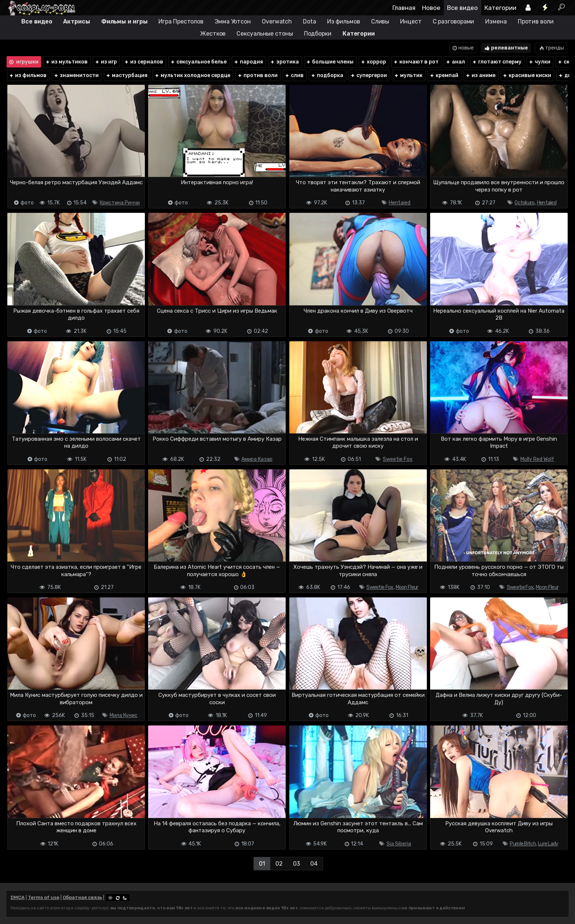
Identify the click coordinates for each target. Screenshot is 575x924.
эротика (284, 62)
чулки (539, 62)
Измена (496, 21)
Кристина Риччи (120, 203)
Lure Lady (548, 844)
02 (279, 864)
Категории (500, 8)
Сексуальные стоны (265, 34)
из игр (106, 62)
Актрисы (76, 21)
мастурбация (127, 75)
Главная (404, 8)
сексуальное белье (198, 62)
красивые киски (527, 75)
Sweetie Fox (398, 459)
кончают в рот (416, 62)
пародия (248, 62)
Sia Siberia (399, 844)
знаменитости (76, 75)
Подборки (318, 34)
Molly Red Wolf (537, 459)
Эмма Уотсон (233, 21)
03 (296, 864)
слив (294, 75)
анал (455, 62)
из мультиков (66, 62)
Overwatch (277, 21)
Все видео (462, 8)
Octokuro (524, 203)
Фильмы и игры (124, 21)
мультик (408, 75)
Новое (431, 8)
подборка (327, 75)
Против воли (536, 21)
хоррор (373, 62)
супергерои (369, 75)
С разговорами (454, 21)
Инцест (411, 21)
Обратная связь (82, 897)
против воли (257, 75)
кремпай (444, 75)
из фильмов (28, 75)
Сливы (380, 21)
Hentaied (400, 203)
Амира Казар (257, 459)
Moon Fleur (407, 587)
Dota (310, 21)
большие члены (330, 62)
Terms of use (44, 897)
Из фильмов (344, 21)
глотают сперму (497, 62)
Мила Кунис (124, 715)
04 (314, 864)
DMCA (18, 897)
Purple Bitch (523, 844)
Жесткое (213, 34)
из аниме (480, 75)
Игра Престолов (181, 21)
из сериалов (144, 62)
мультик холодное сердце (192, 75)
